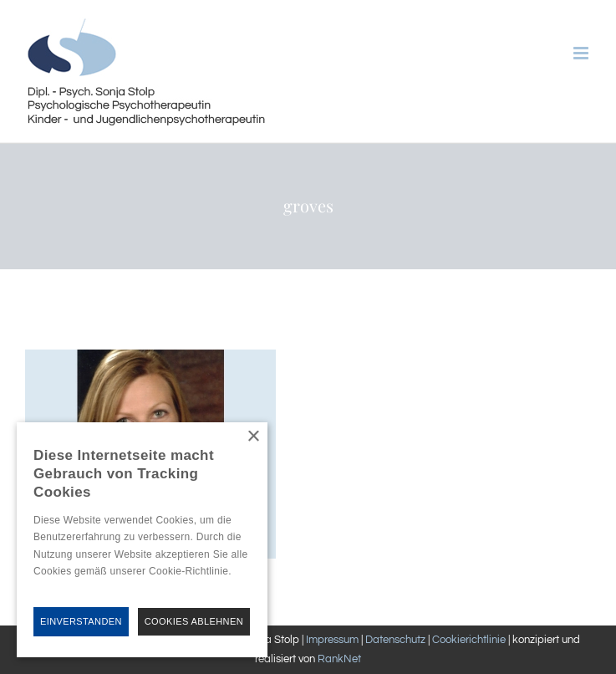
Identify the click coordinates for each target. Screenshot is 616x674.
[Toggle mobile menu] (582, 53)
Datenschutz (395, 640)
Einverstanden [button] (81, 621)
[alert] (142, 540)
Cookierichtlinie (469, 640)
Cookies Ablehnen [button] (194, 621)
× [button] (253, 437)
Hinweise (53, 588)
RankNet (339, 659)
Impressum (332, 640)
